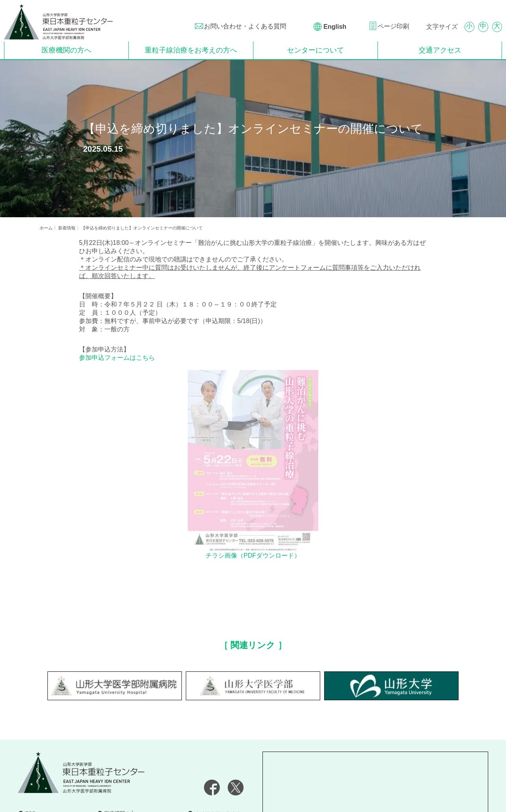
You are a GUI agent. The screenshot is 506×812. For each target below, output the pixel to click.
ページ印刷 (393, 26)
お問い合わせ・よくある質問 (245, 26)
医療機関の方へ (66, 50)
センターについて (315, 50)
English (334, 27)
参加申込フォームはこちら (117, 358)
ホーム (46, 228)
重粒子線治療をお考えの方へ (191, 50)
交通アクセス (440, 50)
